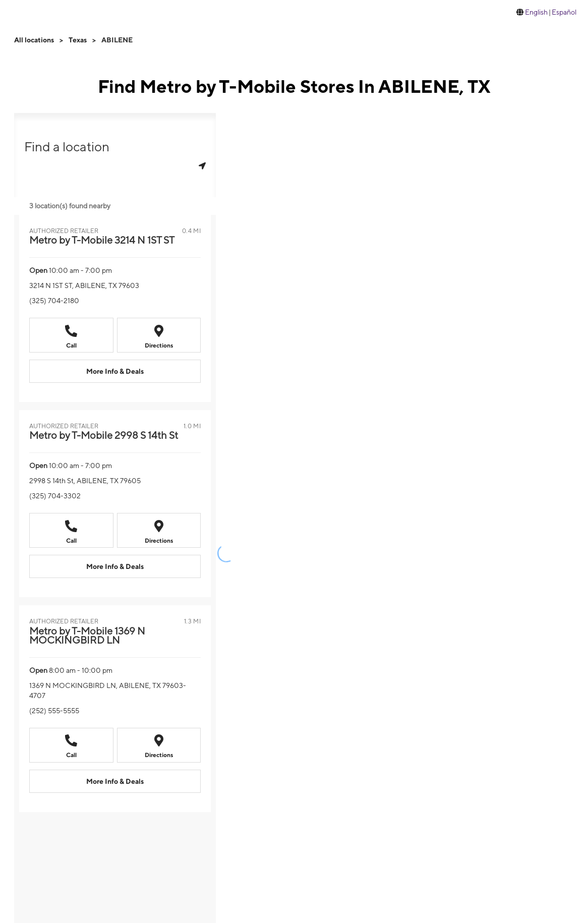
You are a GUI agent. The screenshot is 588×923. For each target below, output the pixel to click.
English (536, 12)
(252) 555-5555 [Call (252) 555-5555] (54, 711)
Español (564, 12)
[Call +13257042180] (71, 335)
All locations (34, 40)
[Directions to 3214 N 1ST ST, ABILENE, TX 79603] (159, 335)
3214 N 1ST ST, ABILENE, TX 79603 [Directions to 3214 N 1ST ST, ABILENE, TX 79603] (84, 285)
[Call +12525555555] (71, 745)
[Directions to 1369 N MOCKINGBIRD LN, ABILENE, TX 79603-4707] (159, 745)
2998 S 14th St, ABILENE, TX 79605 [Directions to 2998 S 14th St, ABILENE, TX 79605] (85, 481)
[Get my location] (202, 166)
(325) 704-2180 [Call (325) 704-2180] (54, 301)
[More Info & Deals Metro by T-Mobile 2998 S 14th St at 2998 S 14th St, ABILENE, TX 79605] (115, 566)
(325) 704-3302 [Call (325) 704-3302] (55, 496)
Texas (78, 40)
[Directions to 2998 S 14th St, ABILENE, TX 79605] (159, 530)
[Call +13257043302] (71, 530)
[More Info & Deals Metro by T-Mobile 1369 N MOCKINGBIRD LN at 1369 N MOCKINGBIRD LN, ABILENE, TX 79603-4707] (115, 781)
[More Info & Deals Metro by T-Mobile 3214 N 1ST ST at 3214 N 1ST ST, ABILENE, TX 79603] (115, 371)
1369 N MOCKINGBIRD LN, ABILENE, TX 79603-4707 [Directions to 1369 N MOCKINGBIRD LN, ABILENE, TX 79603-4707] (108, 690)
